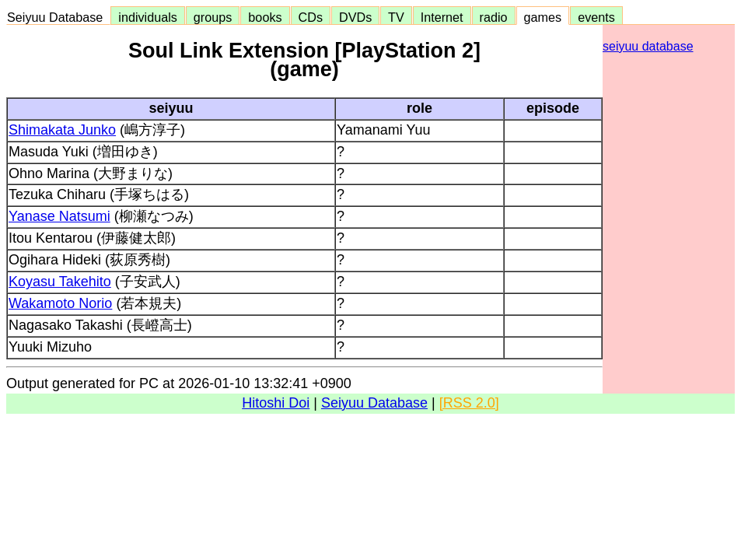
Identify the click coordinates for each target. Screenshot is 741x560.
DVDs (355, 17)
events (596, 17)
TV (396, 17)
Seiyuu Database (58, 17)
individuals (148, 17)
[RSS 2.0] (469, 403)
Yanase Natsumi (59, 216)
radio (494, 17)
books (265, 17)
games (543, 17)
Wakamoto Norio (60, 303)
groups (213, 17)
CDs (311, 17)
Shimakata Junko (62, 130)
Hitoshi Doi (276, 403)
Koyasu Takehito (60, 282)
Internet (442, 17)
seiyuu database (648, 46)
